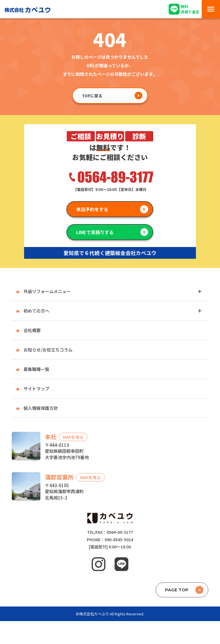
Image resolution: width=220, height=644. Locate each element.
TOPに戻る (92, 96)
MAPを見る (73, 437)
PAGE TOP (177, 590)
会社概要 (32, 330)
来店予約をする (92, 209)
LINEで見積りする (95, 232)
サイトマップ (36, 389)
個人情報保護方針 (41, 408)
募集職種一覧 (36, 369)
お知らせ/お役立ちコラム (48, 350)
